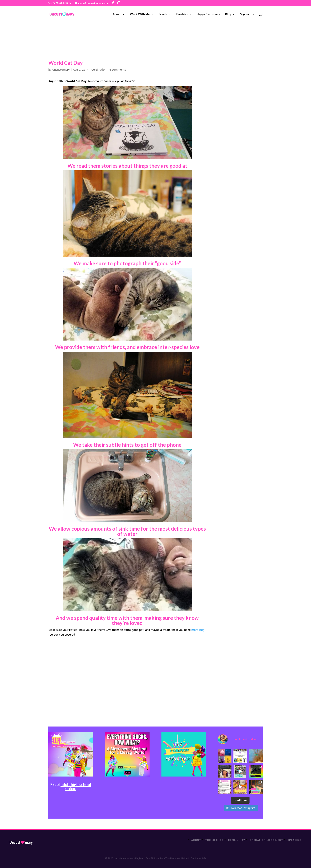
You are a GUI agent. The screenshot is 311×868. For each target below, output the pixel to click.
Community (237, 840)
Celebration (99, 70)
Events (163, 14)
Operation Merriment (266, 840)
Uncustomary (61, 70)
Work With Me (140, 14)
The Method (215, 840)
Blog (228, 14)
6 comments (118, 70)
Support (245, 14)
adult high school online (76, 786)
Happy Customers (208, 14)
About (117, 14)
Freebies (182, 14)
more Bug (198, 630)
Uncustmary (21, 842)
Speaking (294, 840)
